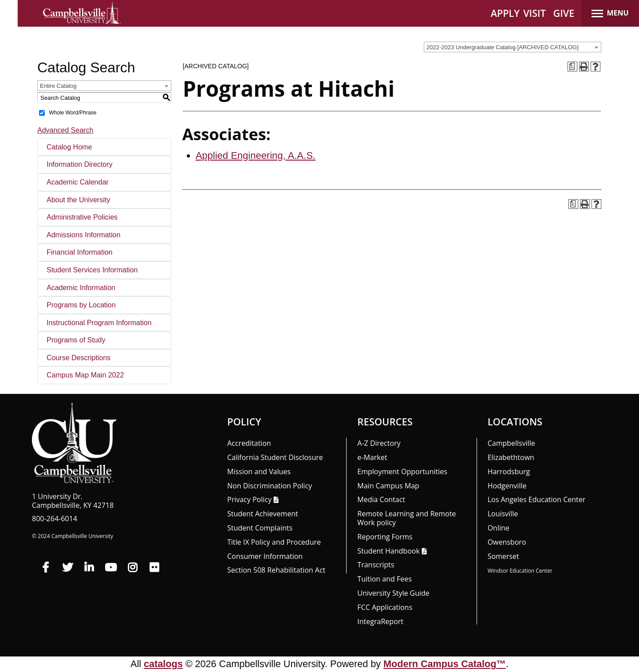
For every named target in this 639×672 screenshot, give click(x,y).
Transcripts (376, 565)
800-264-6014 (55, 519)
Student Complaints (260, 528)
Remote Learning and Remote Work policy (406, 518)
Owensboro (507, 542)
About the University (78, 200)
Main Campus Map (388, 486)
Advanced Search (65, 130)
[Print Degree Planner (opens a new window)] (572, 67)
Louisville (503, 514)
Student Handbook (388, 551)
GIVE (564, 13)
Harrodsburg (509, 472)
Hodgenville (507, 486)
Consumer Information (265, 556)
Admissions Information (83, 235)
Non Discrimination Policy (270, 486)
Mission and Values (259, 472)
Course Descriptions (79, 358)
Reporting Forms (385, 537)
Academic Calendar (78, 182)
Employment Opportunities (402, 472)
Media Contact (381, 499)
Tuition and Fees (385, 579)
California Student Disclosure (275, 457)
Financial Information (80, 252)
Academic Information (81, 288)
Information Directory (80, 164)
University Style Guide (393, 593)
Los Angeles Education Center (537, 499)
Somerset (503, 556)
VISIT (534, 13)
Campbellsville (511, 443)
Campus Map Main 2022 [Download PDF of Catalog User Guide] (85, 375)
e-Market (372, 457)
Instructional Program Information (99, 323)
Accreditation (249, 443)
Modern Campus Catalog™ (445, 664)
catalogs (163, 664)
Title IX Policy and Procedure (274, 542)
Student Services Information (92, 270)
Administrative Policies (82, 217)
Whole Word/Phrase (73, 113)
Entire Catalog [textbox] (58, 86)
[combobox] (513, 47)
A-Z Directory (379, 443)
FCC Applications (385, 607)
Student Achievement (263, 514)
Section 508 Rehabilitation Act (276, 570)
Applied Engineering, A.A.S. (256, 155)
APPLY (505, 13)
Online (499, 528)
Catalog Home (69, 147)
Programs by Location (81, 305)
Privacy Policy (249, 499)
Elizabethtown (511, 457)
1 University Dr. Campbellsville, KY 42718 (73, 501)
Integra (380, 621)
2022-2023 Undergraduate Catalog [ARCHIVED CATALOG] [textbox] (503, 47)
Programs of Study (76, 340)
